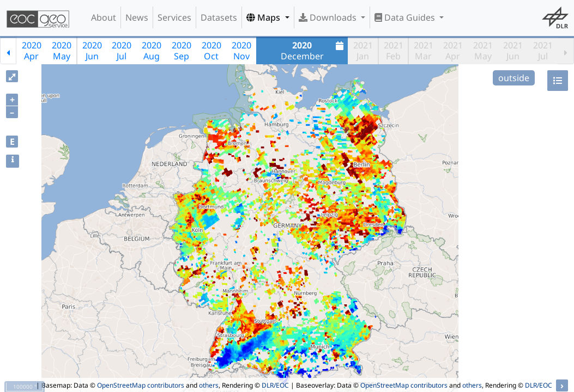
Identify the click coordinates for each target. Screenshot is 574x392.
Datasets (219, 17)
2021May (483, 51)
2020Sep (182, 51)
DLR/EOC (275, 385)
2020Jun (92, 51)
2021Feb (394, 51)
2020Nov (241, 51)
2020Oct (212, 51)
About (104, 17)
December (314, 51)
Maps (264, 17)
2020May (62, 51)
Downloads (329, 17)
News (137, 17)
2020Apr (32, 51)
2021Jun (513, 51)
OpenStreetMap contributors (141, 385)
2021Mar (424, 51)
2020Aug (152, 51)
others (209, 385)
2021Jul (543, 51)
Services (174, 17)
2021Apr (453, 51)
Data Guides (406, 17)
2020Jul (122, 51)
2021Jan (363, 51)
